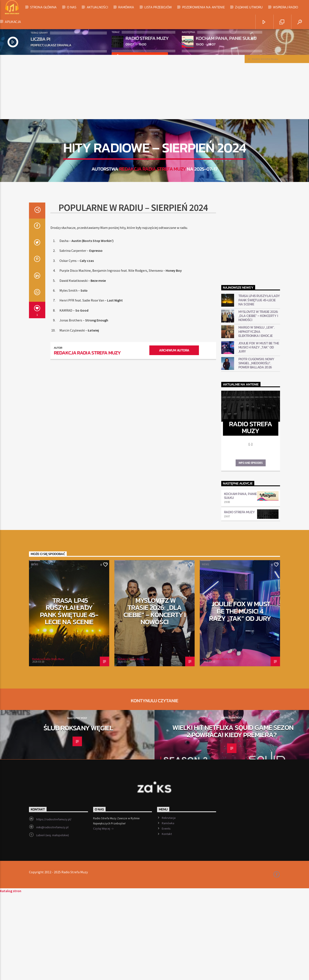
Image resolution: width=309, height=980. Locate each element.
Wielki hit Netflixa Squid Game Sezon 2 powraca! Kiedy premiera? (233, 818)
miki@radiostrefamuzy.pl (52, 914)
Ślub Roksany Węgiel (78, 815)
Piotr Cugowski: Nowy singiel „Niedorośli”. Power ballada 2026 (256, 450)
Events (166, 915)
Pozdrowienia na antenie (204, 7)
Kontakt (167, 920)
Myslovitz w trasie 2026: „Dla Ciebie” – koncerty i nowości (258, 402)
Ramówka (126, 7)
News (154, 177)
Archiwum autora (174, 437)
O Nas (72, 7)
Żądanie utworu (249, 7)
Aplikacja (13, 22)
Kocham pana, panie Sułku (240, 582)
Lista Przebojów (158, 7)
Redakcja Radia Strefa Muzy (152, 212)
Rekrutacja (169, 904)
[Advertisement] (154, 87)
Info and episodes (251, 549)
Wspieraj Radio (286, 7)
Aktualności (97, 7)
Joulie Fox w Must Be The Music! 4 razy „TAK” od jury (259, 434)
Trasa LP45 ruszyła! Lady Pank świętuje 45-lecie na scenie (259, 387)
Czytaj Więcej (103, 915)
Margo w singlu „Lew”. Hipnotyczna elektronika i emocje (257, 418)
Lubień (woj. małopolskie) (53, 922)
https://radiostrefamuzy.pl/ (54, 906)
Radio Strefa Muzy (239, 599)
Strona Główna (43, 7)
